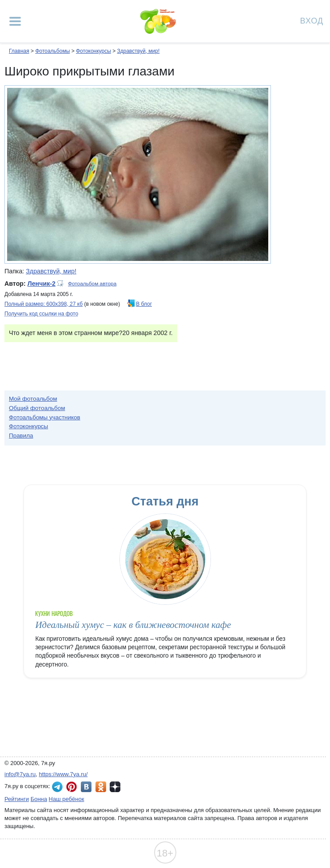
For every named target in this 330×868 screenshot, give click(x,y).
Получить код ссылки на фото (41, 314)
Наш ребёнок (67, 799)
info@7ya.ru (20, 774)
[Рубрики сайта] (15, 21)
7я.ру (115, 787)
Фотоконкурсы (93, 51)
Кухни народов (54, 614)
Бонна (39, 799)
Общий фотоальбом (37, 408)
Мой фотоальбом (33, 399)
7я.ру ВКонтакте (86, 787)
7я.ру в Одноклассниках (101, 787)
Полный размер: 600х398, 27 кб (44, 304)
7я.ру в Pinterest (72, 787)
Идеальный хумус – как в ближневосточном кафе (133, 625)
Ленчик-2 (42, 284)
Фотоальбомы (52, 51)
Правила (21, 436)
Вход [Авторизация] (312, 20)
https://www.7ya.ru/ (64, 774)
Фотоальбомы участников (45, 417)
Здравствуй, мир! (138, 51)
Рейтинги (17, 799)
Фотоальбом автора (92, 284)
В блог (144, 304)
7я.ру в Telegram (57, 787)
